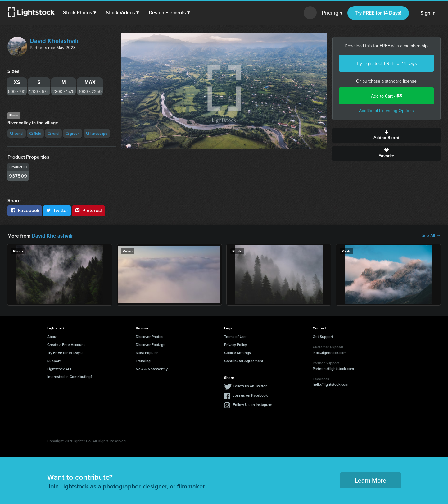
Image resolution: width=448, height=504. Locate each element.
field (35, 133)
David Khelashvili (54, 41)
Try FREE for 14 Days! (378, 13)
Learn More (371, 480)
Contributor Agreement (244, 360)
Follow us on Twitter (250, 385)
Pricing (332, 13)
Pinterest (88, 210)
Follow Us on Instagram (253, 404)
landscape (97, 133)
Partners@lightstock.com (333, 368)
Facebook (25, 210)
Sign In (428, 13)
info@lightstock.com (330, 352)
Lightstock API (59, 368)
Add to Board (386, 135)
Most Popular (147, 352)
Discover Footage (151, 344)
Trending (143, 360)
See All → (431, 235)
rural (53, 133)
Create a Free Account (66, 344)
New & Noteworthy (152, 368)
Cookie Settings (238, 352)
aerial (17, 133)
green (73, 133)
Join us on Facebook (250, 395)
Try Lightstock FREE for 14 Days (387, 63)
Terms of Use (235, 336)
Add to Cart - (387, 96)
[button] (80, 13)
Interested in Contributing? (70, 376)
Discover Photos (149, 336)
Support (54, 360)
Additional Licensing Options (386, 111)
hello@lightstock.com (330, 384)
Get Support (323, 336)
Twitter (57, 210)
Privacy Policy (235, 344)
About (52, 336)
